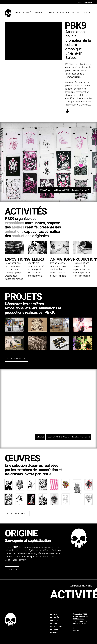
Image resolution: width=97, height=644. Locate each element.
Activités (55, 617)
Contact (54, 633)
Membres (54, 630)
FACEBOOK (79, 2)
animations (14, 232)
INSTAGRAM (88, 2)
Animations (61, 259)
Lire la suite (12, 569)
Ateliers (36, 259)
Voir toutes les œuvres (17, 513)
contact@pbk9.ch (80, 621)
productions (22, 236)
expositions (14, 223)
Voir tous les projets (16, 359)
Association (56, 627)
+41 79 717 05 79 (79, 624)
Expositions (16, 259)
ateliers (18, 227)
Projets (54, 621)
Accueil (54, 614)
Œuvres (54, 624)
